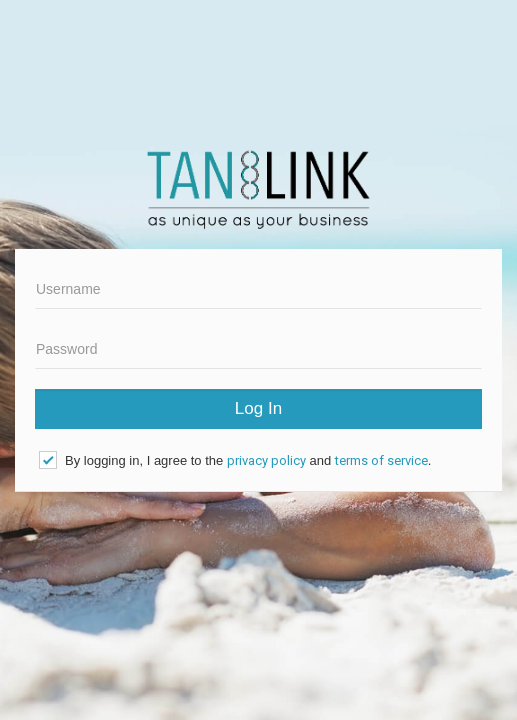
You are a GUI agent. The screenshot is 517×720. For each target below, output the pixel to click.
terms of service (381, 460)
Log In (258, 408)
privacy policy (266, 460)
